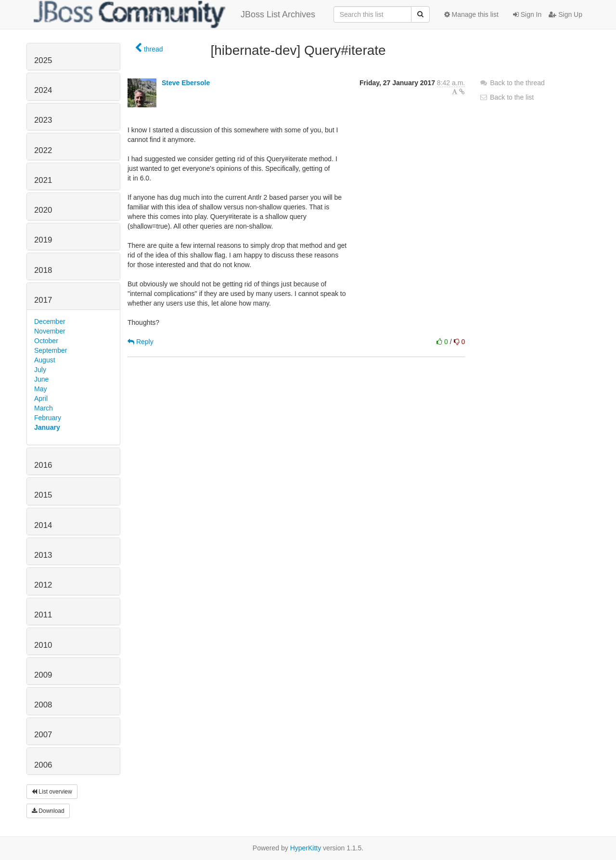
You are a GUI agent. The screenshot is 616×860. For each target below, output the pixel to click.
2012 (43, 585)
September (51, 350)
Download (48, 811)
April (41, 398)
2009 (43, 675)
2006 (43, 765)
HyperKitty (306, 848)
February (48, 418)
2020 (43, 210)
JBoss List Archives (174, 14)
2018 (43, 270)
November (50, 331)
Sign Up (565, 14)
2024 (43, 90)
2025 (43, 60)
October (46, 341)
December (50, 321)
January (47, 427)
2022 (43, 150)
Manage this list (471, 14)
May (40, 389)
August (45, 360)
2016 (43, 465)
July (40, 370)
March (44, 408)
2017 (43, 300)
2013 (43, 555)
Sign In (527, 14)
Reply (141, 342)
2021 (43, 180)
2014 (43, 525)
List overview (52, 792)
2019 (43, 240)
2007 (43, 735)
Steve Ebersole (186, 83)
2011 (43, 615)
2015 (43, 495)
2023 (43, 120)
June (41, 379)
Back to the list (507, 97)
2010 (43, 645)
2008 (43, 705)
